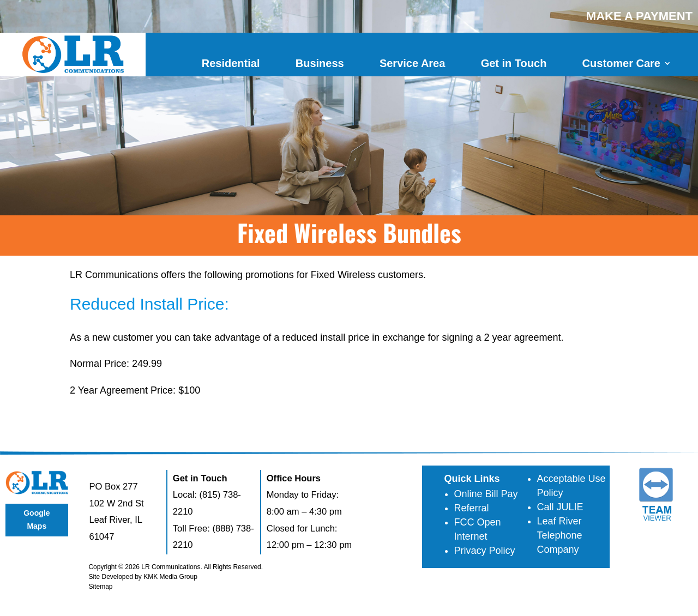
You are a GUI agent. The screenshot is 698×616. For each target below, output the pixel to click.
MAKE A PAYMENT (639, 16)
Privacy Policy (485, 551)
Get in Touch (514, 63)
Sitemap (100, 587)
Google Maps (37, 520)
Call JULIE (560, 507)
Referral (472, 508)
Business (320, 63)
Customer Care (621, 63)
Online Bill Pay (486, 494)
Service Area (412, 63)
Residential (231, 63)
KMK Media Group (170, 577)
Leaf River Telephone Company (560, 535)
